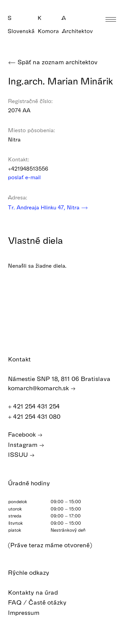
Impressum (28, 613)
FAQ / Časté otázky (42, 602)
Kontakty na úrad (38, 592)
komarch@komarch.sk (42, 388)
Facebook (25, 434)
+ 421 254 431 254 (37, 406)
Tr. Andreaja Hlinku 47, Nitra (48, 207)
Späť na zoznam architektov (53, 62)
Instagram (26, 445)
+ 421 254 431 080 (38, 417)
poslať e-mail (29, 177)
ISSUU (21, 455)
